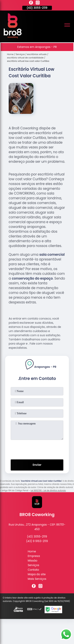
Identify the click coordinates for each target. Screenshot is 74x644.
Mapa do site (37, 574)
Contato (33, 570)
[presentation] (37, 449)
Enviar (37, 465)
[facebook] (31, 3)
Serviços (33, 565)
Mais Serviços (37, 579)
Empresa (34, 556)
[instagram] (38, 3)
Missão (32, 561)
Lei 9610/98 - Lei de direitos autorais (48, 491)
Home (32, 551)
